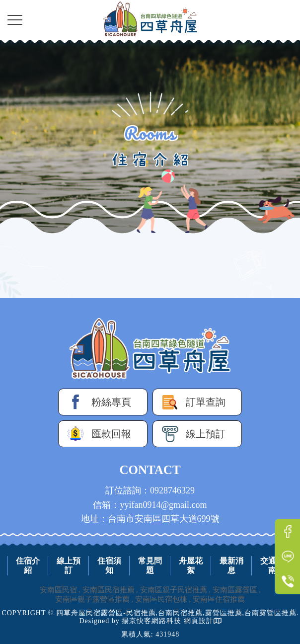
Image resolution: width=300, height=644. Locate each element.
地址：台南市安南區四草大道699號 (150, 519)
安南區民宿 (58, 590)
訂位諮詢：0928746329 (150, 490)
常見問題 (150, 565)
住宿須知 (109, 565)
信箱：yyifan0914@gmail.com (150, 505)
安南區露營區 (235, 590)
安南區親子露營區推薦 (92, 599)
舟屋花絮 (191, 565)
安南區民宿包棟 (161, 599)
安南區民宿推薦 (109, 590)
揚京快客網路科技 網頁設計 (168, 621)
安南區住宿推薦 (219, 599)
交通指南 (272, 565)
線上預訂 (69, 565)
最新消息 (231, 565)
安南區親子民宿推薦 (174, 590)
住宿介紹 (28, 565)
